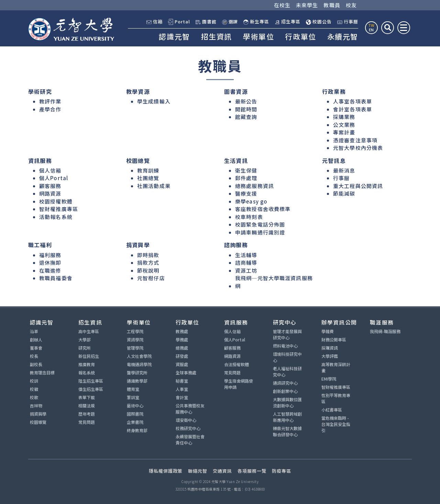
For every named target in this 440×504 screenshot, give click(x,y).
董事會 (36, 348)
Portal (179, 22)
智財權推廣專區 (59, 209)
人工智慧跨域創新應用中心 (287, 417)
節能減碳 (344, 193)
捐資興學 (38, 414)
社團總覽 (148, 178)
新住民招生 (89, 356)
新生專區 (256, 21)
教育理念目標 (42, 372)
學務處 (182, 339)
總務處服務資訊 (255, 186)
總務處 (182, 348)
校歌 (34, 397)
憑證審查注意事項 (355, 140)
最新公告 (246, 101)
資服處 (182, 364)
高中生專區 (89, 331)
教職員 (332, 5)
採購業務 (344, 117)
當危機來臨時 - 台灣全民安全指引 (336, 424)
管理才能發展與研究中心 (287, 334)
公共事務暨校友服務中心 (190, 409)
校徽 (34, 389)
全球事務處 (186, 372)
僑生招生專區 (91, 389)
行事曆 (348, 21)
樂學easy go (251, 201)
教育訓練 (148, 170)
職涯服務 (382, 322)
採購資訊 (330, 348)
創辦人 (36, 339)
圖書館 (206, 21)
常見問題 (87, 422)
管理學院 (135, 348)
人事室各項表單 (353, 101)
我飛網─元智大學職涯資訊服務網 (274, 282)
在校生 (282, 5)
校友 (351, 5)
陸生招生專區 (91, 381)
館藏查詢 (246, 117)
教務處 (182, 331)
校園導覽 (38, 422)
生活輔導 (246, 255)
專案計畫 (344, 132)
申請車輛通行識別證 (260, 232)
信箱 (155, 21)
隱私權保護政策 (166, 471)
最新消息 (344, 170)
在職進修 (50, 270)
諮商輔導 (246, 262)
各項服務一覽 (252, 471)
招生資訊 (217, 36)
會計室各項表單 (353, 109)
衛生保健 (246, 170)
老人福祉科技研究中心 (287, 371)
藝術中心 (135, 406)
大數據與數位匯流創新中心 (287, 402)
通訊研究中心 (285, 383)
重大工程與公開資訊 (358, 186)
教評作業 (50, 101)
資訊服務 (236, 322)
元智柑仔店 (151, 278)
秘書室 (182, 381)
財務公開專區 (334, 339)
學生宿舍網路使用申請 (239, 384)
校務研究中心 (188, 428)
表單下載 (87, 397)
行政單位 (300, 36)
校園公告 (319, 21)
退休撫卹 (50, 262)
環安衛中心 (186, 420)
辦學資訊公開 (339, 322)
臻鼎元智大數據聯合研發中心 (287, 431)
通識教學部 (137, 381)
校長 (34, 356)
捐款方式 (148, 262)
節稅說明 (148, 270)
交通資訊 (222, 471)
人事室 (182, 389)
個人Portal (54, 178)
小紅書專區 (332, 410)
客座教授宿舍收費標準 (263, 209)
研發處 (182, 356)
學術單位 (258, 36)
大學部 (85, 339)
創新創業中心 (285, 391)
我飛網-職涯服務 (385, 331)
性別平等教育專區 (336, 398)
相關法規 (87, 406)
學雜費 (328, 331)
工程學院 (135, 331)
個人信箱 (50, 170)
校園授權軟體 (56, 201)
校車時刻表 (249, 217)
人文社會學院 (139, 356)
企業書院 (135, 422)
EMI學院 (329, 379)
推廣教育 (87, 364)
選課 (230, 21)
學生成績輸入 (154, 101)
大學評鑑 (330, 356)
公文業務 (344, 125)
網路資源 (50, 193)
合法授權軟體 (236, 364)
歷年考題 (87, 414)
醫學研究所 (137, 372)
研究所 (85, 348)
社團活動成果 (154, 186)
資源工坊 (246, 270)
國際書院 (135, 414)
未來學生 (307, 5)
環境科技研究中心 (287, 357)
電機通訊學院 (139, 364)
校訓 (34, 381)
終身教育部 (137, 430)
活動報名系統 (56, 217)
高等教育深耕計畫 (336, 367)
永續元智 (343, 36)
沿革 (34, 331)
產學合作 (50, 109)
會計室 (182, 397)
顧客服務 (50, 186)
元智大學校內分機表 (358, 148)
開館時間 (246, 109)
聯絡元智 (198, 471)
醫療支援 (246, 193)
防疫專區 (282, 471)
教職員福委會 (56, 278)
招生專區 (288, 21)
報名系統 (87, 372)
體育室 (133, 389)
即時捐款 (148, 255)
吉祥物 (36, 406)
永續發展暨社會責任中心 (190, 440)
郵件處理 (246, 178)
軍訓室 (133, 397)
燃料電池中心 (285, 346)
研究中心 (285, 322)
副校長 (36, 364)
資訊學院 (135, 339)
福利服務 (50, 255)
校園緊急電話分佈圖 (260, 224)
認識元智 (174, 36)
